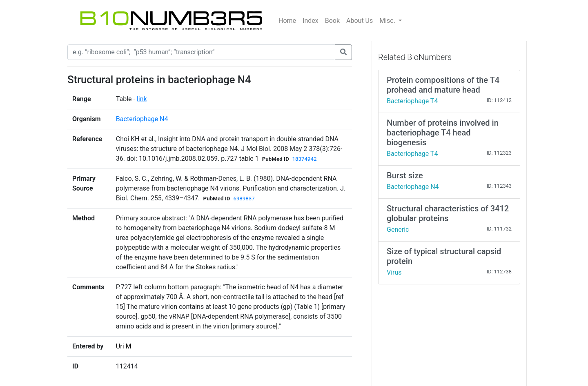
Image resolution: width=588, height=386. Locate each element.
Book (332, 21)
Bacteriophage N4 (142, 119)
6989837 (244, 199)
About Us (360, 21)
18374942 (305, 159)
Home (287, 21)
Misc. (388, 21)
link (142, 99)
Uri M (124, 346)
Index (311, 21)
